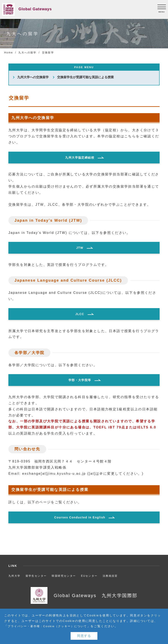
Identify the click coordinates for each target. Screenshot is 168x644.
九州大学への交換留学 (33, 77)
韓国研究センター (64, 576)
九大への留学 (27, 53)
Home (9, 53)
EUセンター (89, 576)
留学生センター (36, 576)
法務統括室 (110, 576)
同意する (84, 636)
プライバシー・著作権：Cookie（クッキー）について (50, 626)
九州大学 (14, 576)
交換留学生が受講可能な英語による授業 (85, 77)
